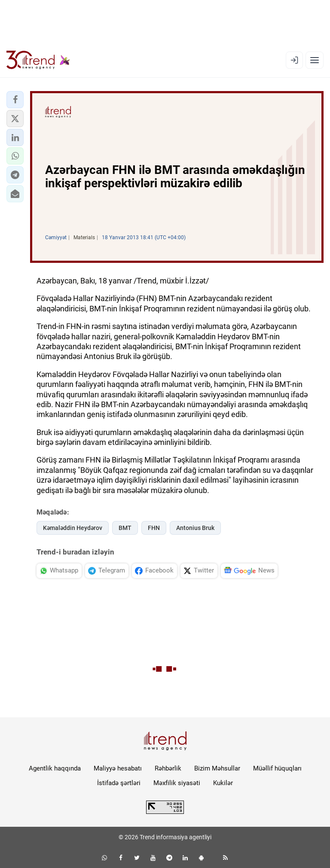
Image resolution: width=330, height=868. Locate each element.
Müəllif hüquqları (277, 768)
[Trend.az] (38, 60)
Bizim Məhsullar (217, 768)
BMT (125, 528)
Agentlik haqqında (55, 768)
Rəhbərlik (168, 768)
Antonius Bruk (195, 528)
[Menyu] (315, 60)
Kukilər (223, 783)
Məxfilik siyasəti (177, 783)
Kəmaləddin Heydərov (73, 528)
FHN (154, 528)
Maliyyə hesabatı (118, 768)
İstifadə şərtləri (119, 783)
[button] (15, 100)
